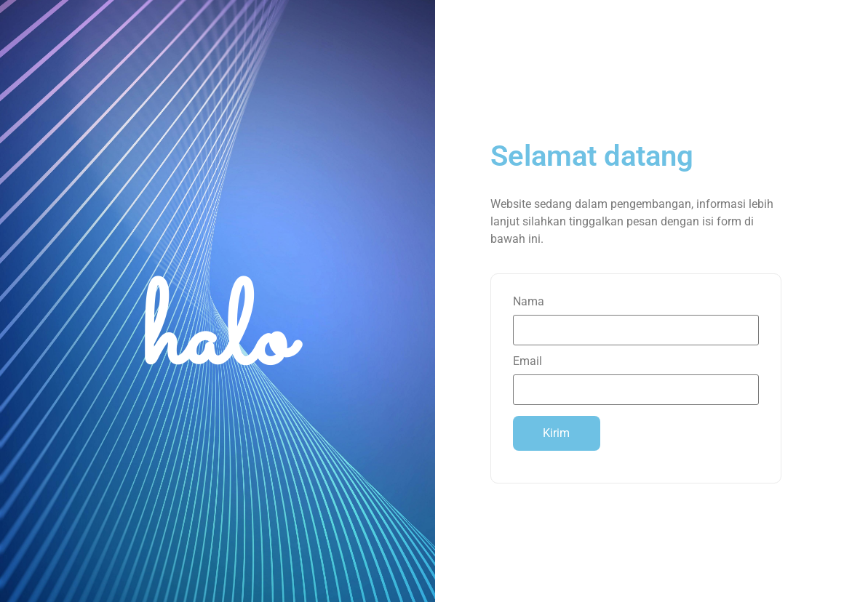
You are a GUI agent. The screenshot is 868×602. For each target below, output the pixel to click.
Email (636, 376)
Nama (636, 316)
